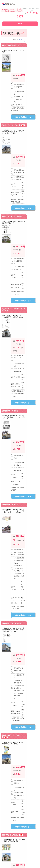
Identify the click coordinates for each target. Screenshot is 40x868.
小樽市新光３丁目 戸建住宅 (11, 623)
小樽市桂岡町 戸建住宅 (10, 411)
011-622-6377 (28, 15)
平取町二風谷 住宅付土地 (11, 45)
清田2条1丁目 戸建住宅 (13, 835)
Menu (20, 24)
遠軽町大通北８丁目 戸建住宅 (12, 216)
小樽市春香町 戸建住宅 (10, 505)
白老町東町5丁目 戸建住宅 (14, 125)
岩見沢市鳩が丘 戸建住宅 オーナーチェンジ (14, 310)
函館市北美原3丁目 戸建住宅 (11, 736)
